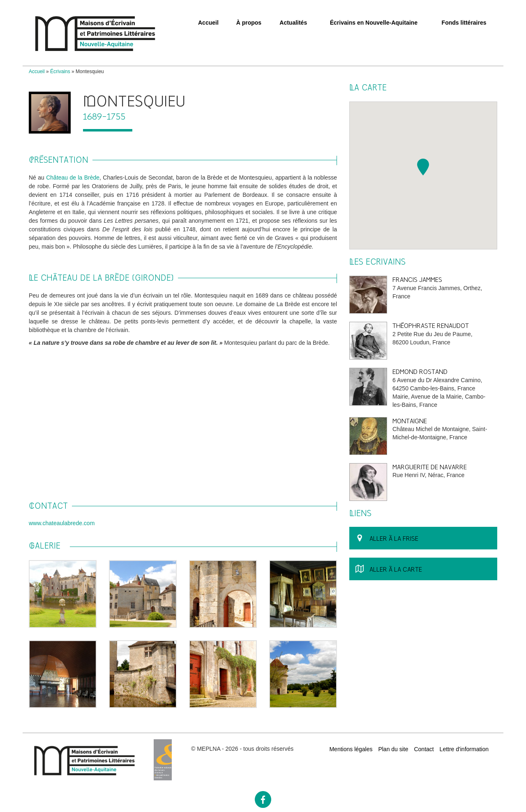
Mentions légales (351, 749)
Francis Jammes (417, 280)
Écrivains (60, 72)
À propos (249, 23)
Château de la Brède (73, 178)
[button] (423, 167)
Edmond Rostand (420, 372)
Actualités (293, 23)
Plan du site (393, 749)
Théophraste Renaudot (431, 326)
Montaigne (410, 421)
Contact (424, 749)
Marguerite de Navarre (430, 467)
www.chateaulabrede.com (62, 523)
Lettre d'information (464, 749)
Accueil (208, 23)
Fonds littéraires (464, 23)
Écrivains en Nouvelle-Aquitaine (374, 23)
